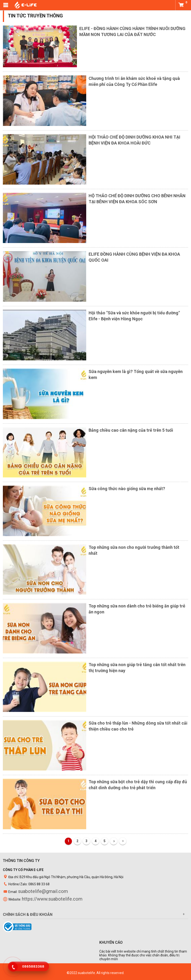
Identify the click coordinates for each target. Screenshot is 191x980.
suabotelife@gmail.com (43, 891)
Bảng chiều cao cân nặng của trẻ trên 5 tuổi (131, 430)
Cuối (123, 841)
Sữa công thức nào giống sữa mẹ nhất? (127, 489)
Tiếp (114, 841)
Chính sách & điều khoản (28, 915)
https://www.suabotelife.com (52, 899)
